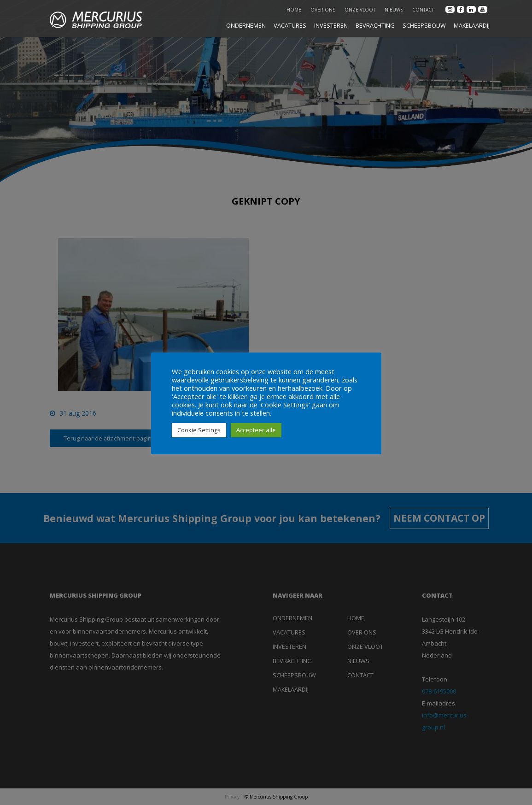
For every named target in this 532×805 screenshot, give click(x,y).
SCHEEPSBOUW (424, 25)
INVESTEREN (331, 25)
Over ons (323, 10)
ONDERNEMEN (246, 25)
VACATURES (290, 25)
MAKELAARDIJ (472, 25)
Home (294, 10)
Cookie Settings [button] (199, 430)
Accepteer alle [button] (256, 430)
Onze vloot (360, 10)
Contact (423, 10)
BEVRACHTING (375, 25)
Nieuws (394, 10)
